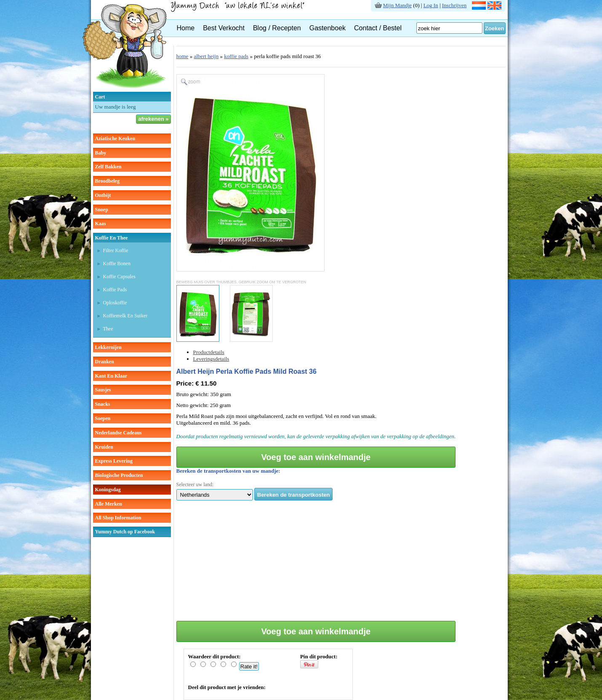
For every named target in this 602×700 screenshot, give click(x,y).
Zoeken (495, 28)
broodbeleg (107, 181)
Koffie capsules (119, 277)
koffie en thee (112, 238)
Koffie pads (115, 290)
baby (101, 153)
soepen (103, 418)
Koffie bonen (117, 263)
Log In (431, 5)
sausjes (103, 390)
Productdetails (209, 352)
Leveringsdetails (211, 359)
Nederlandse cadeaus (119, 433)
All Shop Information (118, 518)
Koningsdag (108, 490)
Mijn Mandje (397, 5)
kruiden (104, 447)
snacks (103, 404)
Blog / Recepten (277, 28)
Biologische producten (119, 475)
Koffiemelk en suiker (125, 316)
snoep (102, 210)
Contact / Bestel (378, 28)
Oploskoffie (115, 303)
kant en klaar (111, 376)
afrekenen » (153, 119)
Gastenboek (328, 28)
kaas (101, 224)
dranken (105, 362)
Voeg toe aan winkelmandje (316, 457)
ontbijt (103, 195)
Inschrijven (454, 5)
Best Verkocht (224, 28)
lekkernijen (108, 347)
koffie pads (236, 56)
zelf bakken (108, 167)
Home (186, 28)
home (182, 56)
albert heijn (206, 56)
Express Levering (114, 461)
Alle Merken (109, 504)
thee (108, 329)
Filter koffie (116, 250)
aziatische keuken (115, 138)
